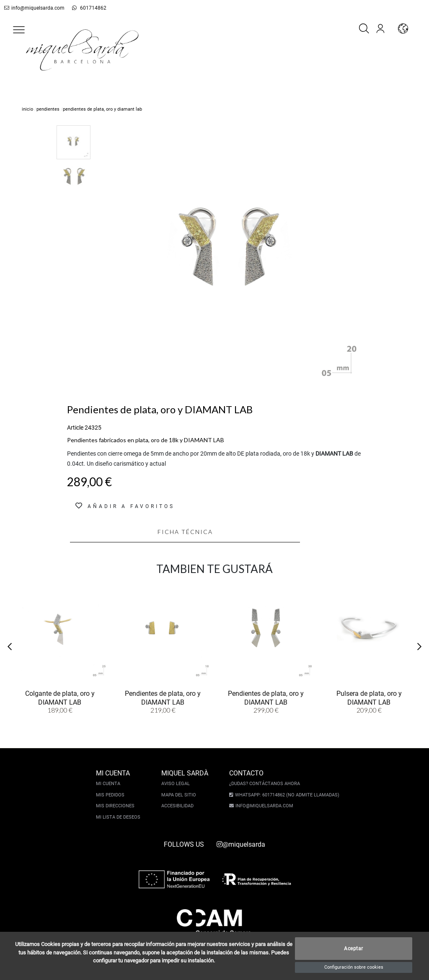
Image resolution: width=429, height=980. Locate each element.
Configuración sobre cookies (354, 967)
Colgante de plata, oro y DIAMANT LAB (60, 697)
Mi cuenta (109, 784)
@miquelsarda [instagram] (241, 844)
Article (75, 428)
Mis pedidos (111, 795)
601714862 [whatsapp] (84, 8)
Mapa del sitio (180, 795)
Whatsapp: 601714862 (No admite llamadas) (286, 795)
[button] (19, 30)
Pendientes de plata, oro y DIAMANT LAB (163, 697)
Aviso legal (177, 784)
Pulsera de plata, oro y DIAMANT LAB (369, 697)
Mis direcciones (116, 806)
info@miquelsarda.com (33, 8)
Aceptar (354, 949)
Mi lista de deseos (119, 817)
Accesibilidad (179, 806)
